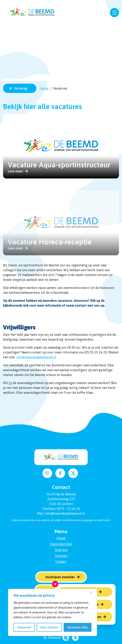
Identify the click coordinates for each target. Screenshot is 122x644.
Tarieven (61, 556)
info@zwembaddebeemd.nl (36, 357)
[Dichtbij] (93, 592)
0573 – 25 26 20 (68, 509)
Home (44, 88)
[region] (53, 612)
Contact (61, 562)
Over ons (61, 550)
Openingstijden (61, 544)
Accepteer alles (78, 627)
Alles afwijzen (49, 627)
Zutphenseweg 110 (61, 499)
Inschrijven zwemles (60, 577)
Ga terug (21, 88)
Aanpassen (24, 627)
